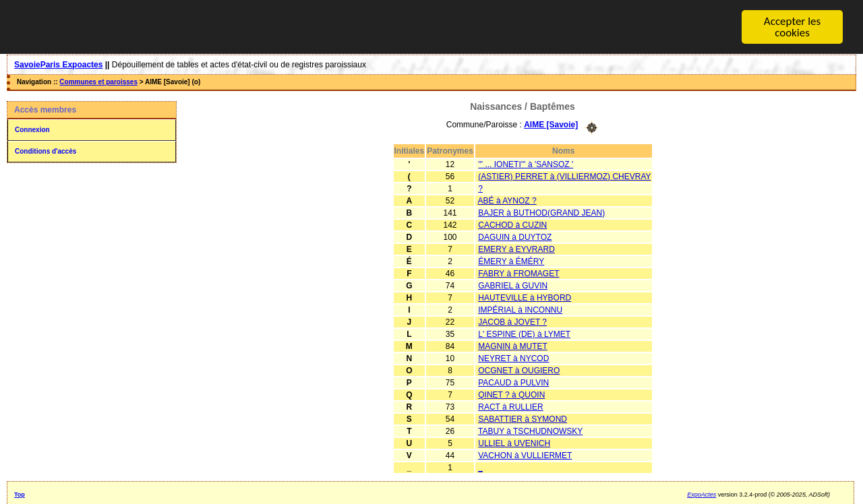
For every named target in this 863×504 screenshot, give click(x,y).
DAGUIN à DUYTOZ (515, 237)
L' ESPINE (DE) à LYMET (524, 334)
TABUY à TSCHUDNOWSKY (530, 431)
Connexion (32, 130)
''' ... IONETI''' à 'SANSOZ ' (526, 164)
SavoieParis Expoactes (58, 65)
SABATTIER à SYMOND (523, 418)
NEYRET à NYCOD (513, 358)
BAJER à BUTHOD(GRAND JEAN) (541, 212)
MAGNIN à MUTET (513, 346)
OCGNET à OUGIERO (519, 370)
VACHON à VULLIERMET (525, 455)
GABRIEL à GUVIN (513, 285)
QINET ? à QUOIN (511, 394)
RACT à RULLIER (510, 406)
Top (20, 494)
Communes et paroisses (98, 82)
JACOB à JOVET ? (512, 321)
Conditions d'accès (46, 151)
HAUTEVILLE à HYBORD (525, 297)
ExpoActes (702, 494)
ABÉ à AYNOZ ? (507, 200)
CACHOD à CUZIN (512, 224)
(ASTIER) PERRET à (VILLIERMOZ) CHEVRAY (564, 176)
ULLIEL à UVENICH (514, 443)
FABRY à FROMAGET (518, 273)
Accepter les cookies (792, 27)
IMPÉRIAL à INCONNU (520, 309)
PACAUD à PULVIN (513, 382)
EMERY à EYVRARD (516, 249)
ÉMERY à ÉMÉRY (511, 261)
